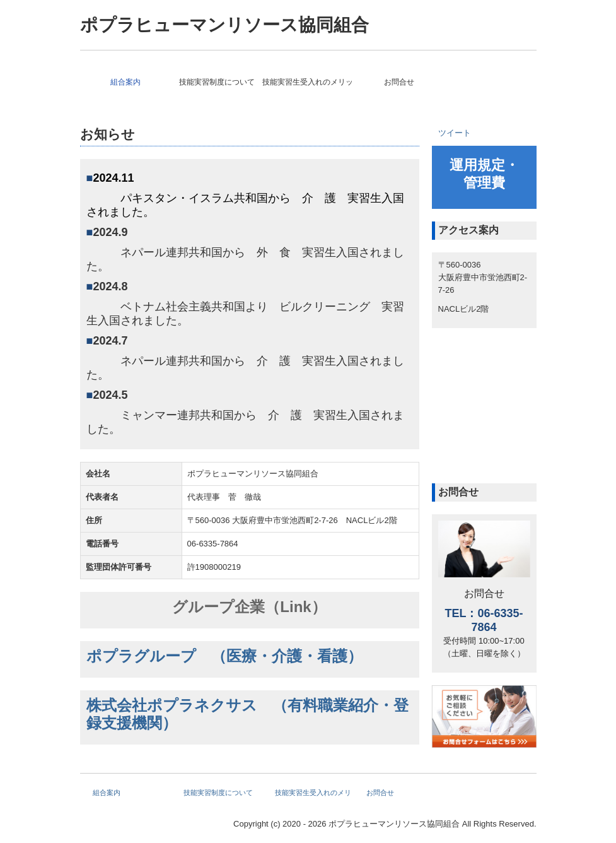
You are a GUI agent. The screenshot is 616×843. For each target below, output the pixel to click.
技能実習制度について (217, 82)
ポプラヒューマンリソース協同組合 (224, 25)
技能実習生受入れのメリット (308, 82)
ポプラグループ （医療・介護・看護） (224, 656)
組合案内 (125, 82)
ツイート (455, 133)
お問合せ (399, 82)
